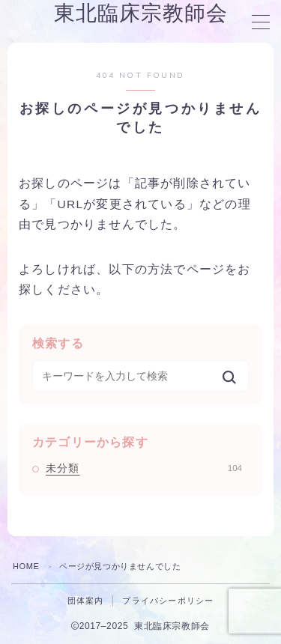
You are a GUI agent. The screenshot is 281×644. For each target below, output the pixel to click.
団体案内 (86, 601)
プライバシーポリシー (168, 601)
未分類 (144, 468)
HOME (26, 566)
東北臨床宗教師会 (141, 14)
